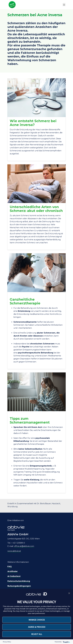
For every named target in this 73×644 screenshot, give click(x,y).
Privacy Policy (7, 642)
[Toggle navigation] (64, 5)
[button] (69, 593)
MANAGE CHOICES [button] (37, 620)
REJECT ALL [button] (37, 634)
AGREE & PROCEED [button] (37, 627)
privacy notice (61, 606)
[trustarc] (66, 642)
